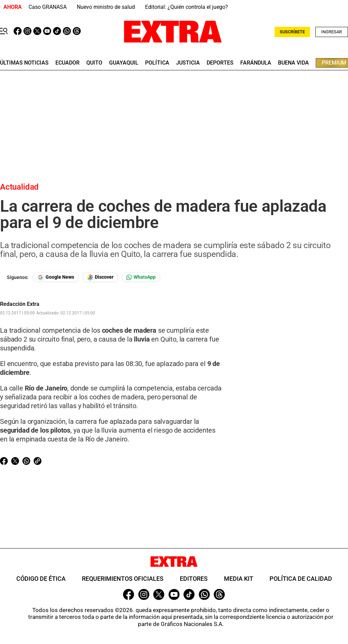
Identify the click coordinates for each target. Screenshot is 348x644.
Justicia (188, 63)
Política (157, 63)
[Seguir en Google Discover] (100, 277)
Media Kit (239, 579)
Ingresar (332, 32)
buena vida (293, 63)
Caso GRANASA (48, 7)
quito (94, 63)
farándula (256, 63)
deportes (220, 63)
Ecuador (67, 63)
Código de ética (41, 579)
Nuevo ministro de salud (106, 7)
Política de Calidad (301, 579)
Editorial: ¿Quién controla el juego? (187, 7)
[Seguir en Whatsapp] (141, 277)
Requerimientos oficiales (123, 579)
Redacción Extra (20, 304)
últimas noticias (24, 63)
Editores (194, 579)
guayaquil (124, 63)
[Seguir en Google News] (56, 277)
